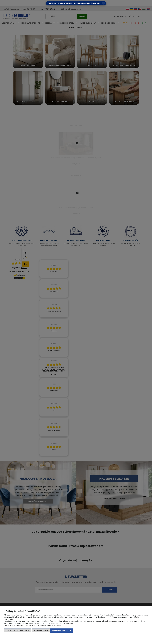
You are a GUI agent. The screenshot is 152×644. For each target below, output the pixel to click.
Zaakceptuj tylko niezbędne (18, 631)
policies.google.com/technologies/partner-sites (125, 622)
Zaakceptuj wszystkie (62, 631)
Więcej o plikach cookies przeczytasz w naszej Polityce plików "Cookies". (33, 626)
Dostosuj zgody (41, 631)
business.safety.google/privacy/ (60, 624)
